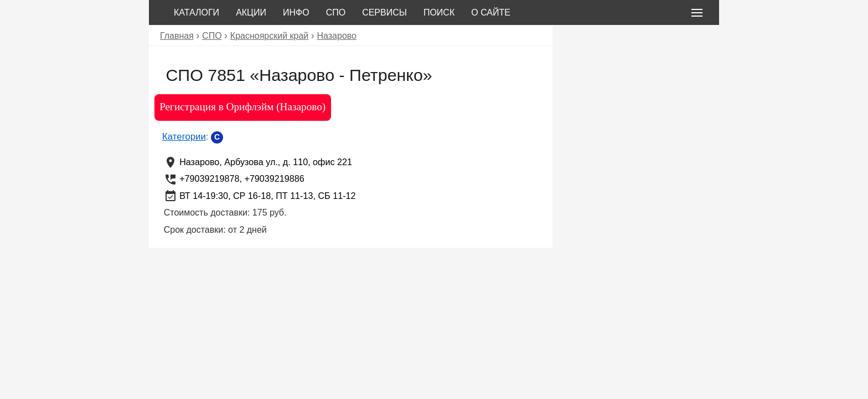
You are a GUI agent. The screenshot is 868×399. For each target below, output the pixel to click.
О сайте (491, 12)
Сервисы (384, 12)
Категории (184, 137)
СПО (336, 12)
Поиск (439, 12)
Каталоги (197, 12)
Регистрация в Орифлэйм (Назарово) (242, 107)
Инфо (296, 12)
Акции (251, 12)
